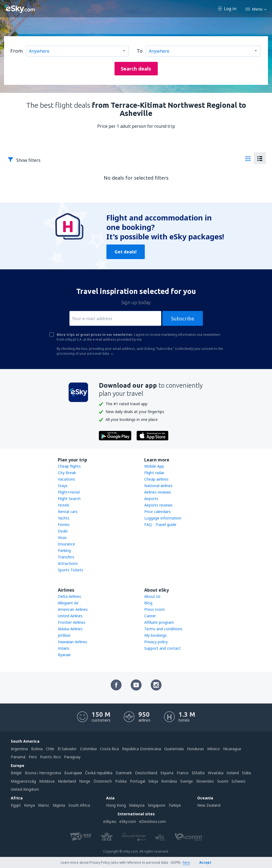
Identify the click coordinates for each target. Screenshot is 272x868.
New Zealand (209, 805)
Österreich (103, 781)
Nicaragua (232, 749)
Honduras (195, 749)
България (73, 773)
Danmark (124, 773)
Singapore (157, 805)
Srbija (153, 781)
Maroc (44, 805)
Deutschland (146, 773)
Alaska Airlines (70, 629)
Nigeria (59, 805)
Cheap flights (69, 466)
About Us (152, 596)
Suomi (223, 781)
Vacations (66, 479)
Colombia (88, 749)
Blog (148, 603)
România (169, 781)
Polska (121, 781)
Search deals (136, 69)
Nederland (67, 781)
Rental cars (68, 512)
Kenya (29, 805)
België (16, 773)
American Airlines (73, 609)
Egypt (16, 805)
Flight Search (69, 499)
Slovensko (205, 781)
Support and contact (162, 648)
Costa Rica (109, 749)
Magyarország (23, 781)
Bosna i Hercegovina (43, 773)
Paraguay (72, 757)
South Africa (79, 805)
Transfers (66, 557)
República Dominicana (142, 749)
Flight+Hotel (69, 492)
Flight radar (154, 473)
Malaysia (137, 805)
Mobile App (154, 466)
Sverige (187, 781)
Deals (63, 531)
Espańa (167, 773)
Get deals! (126, 252)
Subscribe (183, 319)
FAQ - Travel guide (160, 525)
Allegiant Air (68, 603)
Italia (246, 773)
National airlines (158, 486)
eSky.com (128, 821)
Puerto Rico (50, 757)
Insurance (66, 544)
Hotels (64, 505)
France (183, 773)
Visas (62, 537)
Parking (64, 550)
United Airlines (70, 616)
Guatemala (174, 749)
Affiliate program (159, 622)
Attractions (68, 563)
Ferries (64, 525)
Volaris (64, 648)
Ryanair (64, 655)
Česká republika (99, 773)
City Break (67, 473)
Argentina (19, 749)
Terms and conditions (163, 629)
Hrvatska (216, 773)
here (186, 862)
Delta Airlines (69, 596)
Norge (85, 781)
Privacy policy (156, 642)
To (140, 51)
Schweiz (239, 781)
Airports (151, 499)
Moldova (47, 781)
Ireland (233, 773)
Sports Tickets (70, 570)
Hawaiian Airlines (73, 642)
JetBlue (64, 635)
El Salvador (67, 749)
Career (150, 616)
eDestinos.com (152, 821)
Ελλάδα (198, 773)
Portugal (137, 781)
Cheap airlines (156, 479)
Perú (33, 757)
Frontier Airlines (72, 622)
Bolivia (37, 749)
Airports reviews (158, 505)
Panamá (18, 757)
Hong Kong (116, 805)
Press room (155, 609)
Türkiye (175, 805)
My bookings (155, 635)
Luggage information (163, 518)
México (214, 749)
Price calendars (157, 512)
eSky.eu (110, 821)
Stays (63, 486)
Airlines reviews (158, 492)
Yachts (64, 518)
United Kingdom (25, 789)
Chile (50, 749)
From (16, 51)
